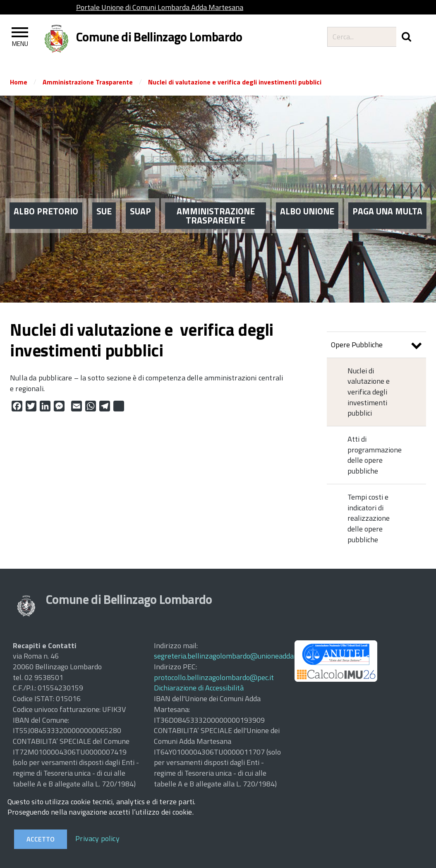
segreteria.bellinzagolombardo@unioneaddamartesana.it (244, 656)
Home (19, 82)
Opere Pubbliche (376, 346)
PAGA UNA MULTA (387, 195)
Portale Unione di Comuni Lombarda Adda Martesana (160, 7)
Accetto (41, 839)
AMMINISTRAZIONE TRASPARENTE (216, 199)
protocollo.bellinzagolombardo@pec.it (214, 677)
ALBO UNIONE (307, 195)
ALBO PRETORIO (46, 195)
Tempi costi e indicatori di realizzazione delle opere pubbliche (369, 518)
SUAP (140, 195)
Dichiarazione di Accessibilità (199, 688)
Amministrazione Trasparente (88, 82)
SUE (104, 195)
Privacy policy (97, 838)
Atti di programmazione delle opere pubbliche (375, 455)
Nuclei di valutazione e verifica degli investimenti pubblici (235, 82)
